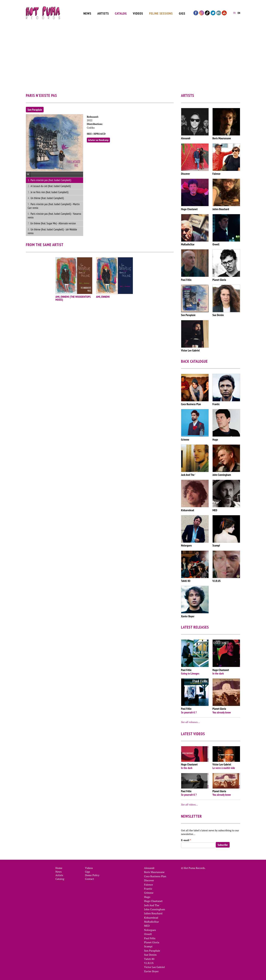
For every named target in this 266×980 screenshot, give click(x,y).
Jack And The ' (152, 905)
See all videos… (189, 804)
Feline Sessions (161, 12)
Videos (138, 12)
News (87, 12)
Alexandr (149, 868)
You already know (222, 712)
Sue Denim (150, 955)
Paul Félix (150, 938)
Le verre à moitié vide (224, 768)
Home (59, 868)
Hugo (147, 897)
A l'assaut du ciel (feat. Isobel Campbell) (51, 186)
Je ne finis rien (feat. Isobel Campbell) (49, 192)
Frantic (148, 889)
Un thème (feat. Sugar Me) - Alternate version (53, 223)
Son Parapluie (35, 110)
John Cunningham (155, 909)
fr (235, 12)
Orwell (148, 934)
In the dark (218, 673)
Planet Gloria (152, 942)
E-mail (186, 840)
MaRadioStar (151, 922)
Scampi (148, 946)
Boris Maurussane (154, 872)
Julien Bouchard (153, 913)
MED (147, 926)
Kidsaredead (151, 918)
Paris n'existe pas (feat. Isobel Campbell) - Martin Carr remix (54, 206)
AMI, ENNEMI (103, 297)
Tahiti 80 (149, 959)
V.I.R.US (149, 963)
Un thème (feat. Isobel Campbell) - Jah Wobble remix (52, 231)
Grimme (149, 893)
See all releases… (190, 722)
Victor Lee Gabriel (154, 967)
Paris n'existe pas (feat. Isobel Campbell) (51, 180)
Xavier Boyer (151, 971)
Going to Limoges (190, 673)
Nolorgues (150, 930)
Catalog (121, 12)
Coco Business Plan (155, 876)
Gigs (182, 12)
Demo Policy (92, 875)
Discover (149, 880)
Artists (103, 12)
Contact (89, 879)
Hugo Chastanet (153, 901)
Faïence (149, 885)
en (239, 12)
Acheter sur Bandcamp (98, 140)
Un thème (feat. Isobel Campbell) (47, 198)
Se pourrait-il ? (189, 712)
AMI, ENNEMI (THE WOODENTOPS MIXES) (73, 298)
